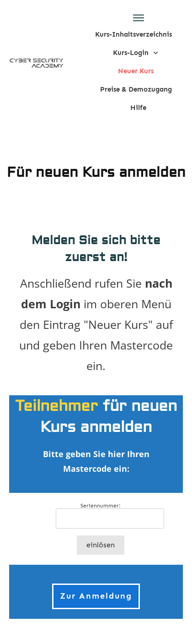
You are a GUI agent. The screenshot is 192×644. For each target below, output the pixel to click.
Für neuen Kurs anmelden (96, 172)
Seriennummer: (101, 506)
